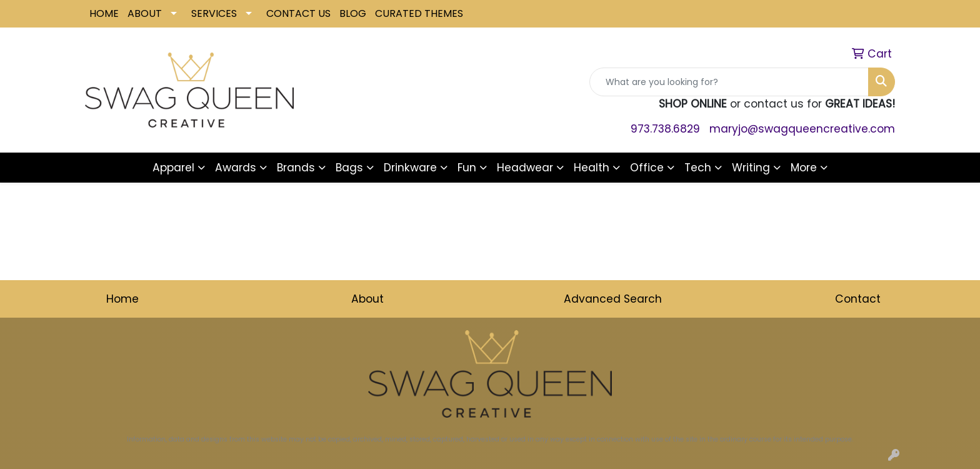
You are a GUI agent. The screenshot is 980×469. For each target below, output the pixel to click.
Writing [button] (751, 168)
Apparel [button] (173, 168)
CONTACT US (298, 13)
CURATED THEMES (419, 13)
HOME (104, 13)
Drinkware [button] (410, 168)
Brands (296, 168)
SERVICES (214, 13)
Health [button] (592, 168)
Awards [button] (236, 168)
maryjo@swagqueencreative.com (802, 129)
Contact (858, 299)
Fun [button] (467, 168)
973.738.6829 (665, 129)
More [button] (804, 168)
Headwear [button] (525, 168)
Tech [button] (698, 168)
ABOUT (145, 13)
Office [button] (647, 168)
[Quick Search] (729, 82)
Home (122, 299)
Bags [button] (349, 168)
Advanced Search (613, 299)
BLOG (353, 13)
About (367, 299)
